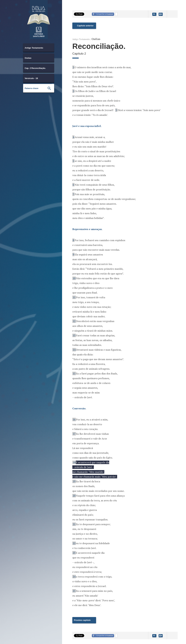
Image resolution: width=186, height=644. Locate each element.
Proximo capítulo (82, 620)
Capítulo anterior (85, 26)
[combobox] (39, 48)
